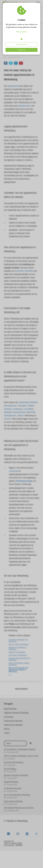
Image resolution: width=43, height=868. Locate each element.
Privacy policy (21, 32)
